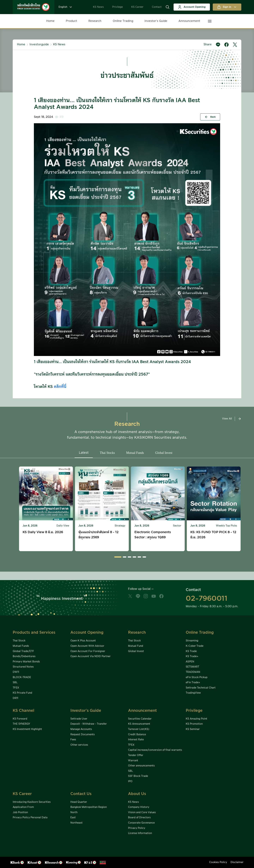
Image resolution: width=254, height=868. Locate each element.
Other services (79, 745)
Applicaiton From (23, 807)
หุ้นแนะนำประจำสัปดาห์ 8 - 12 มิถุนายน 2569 (99, 535)
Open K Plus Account (83, 641)
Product (71, 21)
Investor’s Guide (156, 21)
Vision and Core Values (142, 812)
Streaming (192, 641)
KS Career (137, 7)
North (74, 812)
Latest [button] (84, 453)
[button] (168, 7)
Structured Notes (23, 667)
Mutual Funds (21, 646)
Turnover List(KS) (139, 729)
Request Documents (83, 735)
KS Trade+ (192, 656)
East (73, 818)
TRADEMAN (193, 672)
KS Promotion (194, 724)
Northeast (76, 823)
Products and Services (34, 633)
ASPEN (190, 662)
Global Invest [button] (164, 453)
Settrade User (79, 719)
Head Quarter (79, 802)
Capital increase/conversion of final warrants (155, 750)
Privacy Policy (137, 828)
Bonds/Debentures (24, 656)
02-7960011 (207, 599)
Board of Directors (139, 818)
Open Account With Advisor (87, 646)
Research (95, 21)
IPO (130, 781)
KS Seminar (193, 729)
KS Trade (191, 651)
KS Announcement (139, 724)
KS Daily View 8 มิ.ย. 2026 (43, 532)
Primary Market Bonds (26, 662)
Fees (73, 740)
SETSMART (192, 667)
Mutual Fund (136, 646)
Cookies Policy (218, 862)
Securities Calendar (140, 719)
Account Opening (192, 7)
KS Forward (20, 719)
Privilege (117, 7)
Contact (157, 7)
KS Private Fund (22, 693)
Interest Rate (136, 740)
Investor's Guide (86, 711)
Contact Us (81, 794)
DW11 (16, 672)
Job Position (20, 812)
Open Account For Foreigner (88, 651)
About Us (137, 794)
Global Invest (136, 651)
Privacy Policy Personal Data (30, 818)
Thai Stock (19, 641)
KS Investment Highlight (27, 729)
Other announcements (141, 766)
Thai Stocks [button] (107, 453)
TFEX (16, 688)
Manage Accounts (81, 729)
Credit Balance (137, 735)
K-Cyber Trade (195, 646)
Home (50, 21)
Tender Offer (136, 755)
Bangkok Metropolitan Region (89, 807)
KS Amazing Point (196, 719)
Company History (139, 807)
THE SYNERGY (21, 724)
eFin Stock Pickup (197, 677)
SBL (15, 683)
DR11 (15, 698)
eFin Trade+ (193, 683)
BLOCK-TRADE (22, 677)
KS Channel (23, 711)
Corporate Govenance (141, 823)
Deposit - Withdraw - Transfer (89, 724)
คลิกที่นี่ (60, 387)
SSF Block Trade (138, 776)
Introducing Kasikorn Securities (32, 802)
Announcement (189, 21)
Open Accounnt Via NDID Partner (90, 656)
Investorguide (39, 44)
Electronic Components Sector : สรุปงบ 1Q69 (153, 535)
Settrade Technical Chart (201, 688)
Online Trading (123, 21)
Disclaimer (237, 862)
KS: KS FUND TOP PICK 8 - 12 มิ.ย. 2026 (213, 535)
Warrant (133, 761)
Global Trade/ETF (23, 651)
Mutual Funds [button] (135, 453)
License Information (140, 833)
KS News (98, 7)
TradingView (193, 693)
